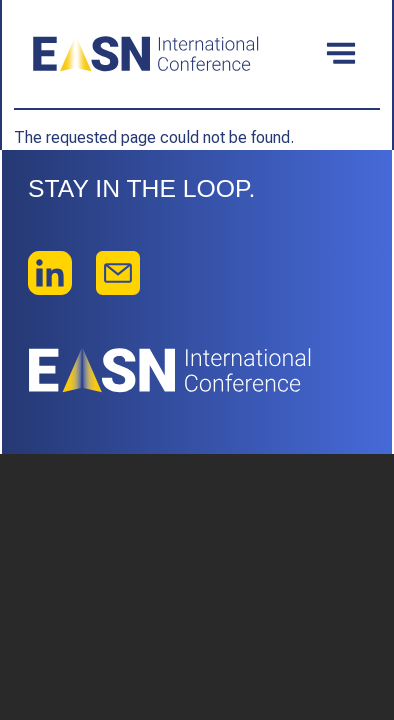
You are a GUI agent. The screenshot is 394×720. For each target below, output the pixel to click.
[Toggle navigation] (341, 54)
